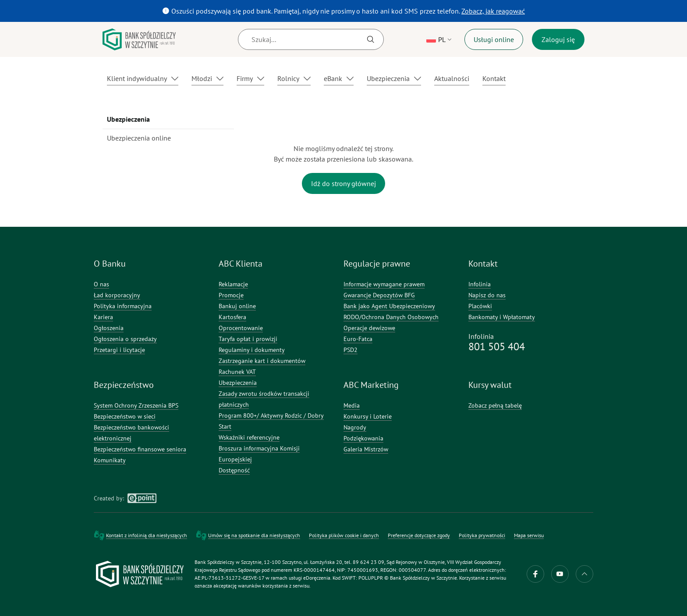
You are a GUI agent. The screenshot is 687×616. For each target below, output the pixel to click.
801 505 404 (497, 347)
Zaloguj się (558, 39)
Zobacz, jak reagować (494, 11)
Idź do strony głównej (343, 183)
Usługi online (494, 39)
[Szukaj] (311, 39)
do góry (584, 574)
